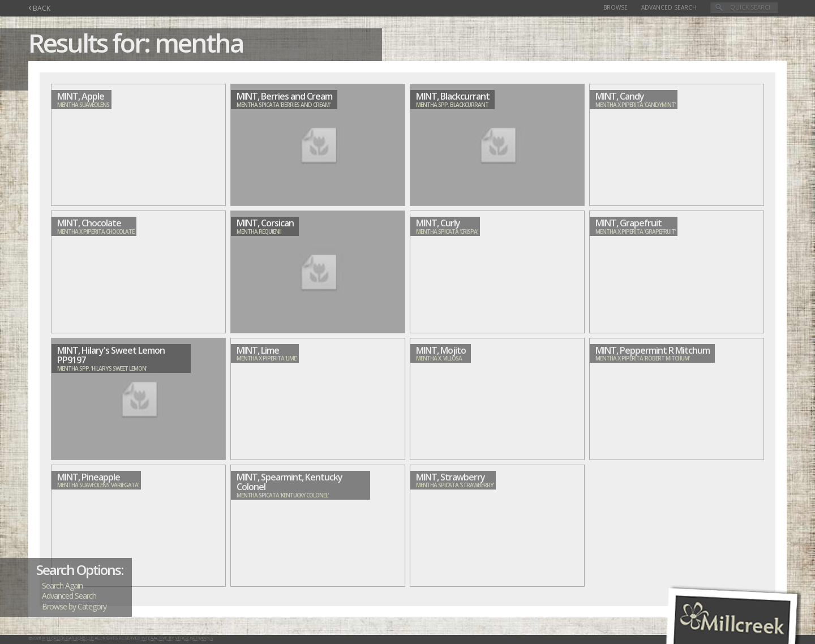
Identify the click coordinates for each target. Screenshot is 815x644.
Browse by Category (74, 606)
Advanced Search (669, 7)
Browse (615, 7)
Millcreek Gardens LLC (68, 638)
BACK (39, 8)
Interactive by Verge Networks (177, 638)
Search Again (62, 585)
